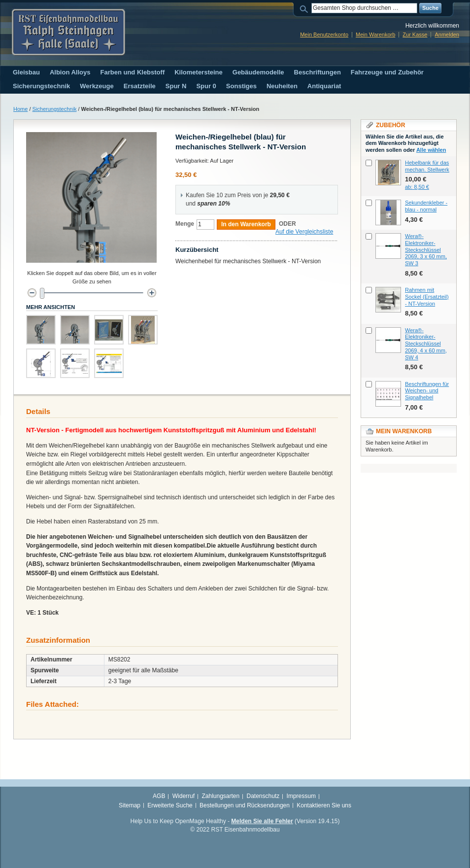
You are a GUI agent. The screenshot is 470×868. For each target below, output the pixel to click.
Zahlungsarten (220, 796)
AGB (159, 796)
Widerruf (184, 796)
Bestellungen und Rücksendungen (245, 805)
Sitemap (130, 805)
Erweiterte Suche (170, 805)
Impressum (301, 796)
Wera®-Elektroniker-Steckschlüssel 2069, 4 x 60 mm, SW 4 (426, 344)
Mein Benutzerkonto (324, 35)
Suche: (305, 8)
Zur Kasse (415, 35)
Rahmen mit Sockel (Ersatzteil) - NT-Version (427, 297)
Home (20, 109)
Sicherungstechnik (55, 109)
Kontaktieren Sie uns (324, 805)
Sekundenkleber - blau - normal (426, 206)
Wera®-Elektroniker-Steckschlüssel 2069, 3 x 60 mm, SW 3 (426, 250)
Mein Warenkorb (375, 35)
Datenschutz (263, 796)
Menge (185, 224)
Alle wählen (431, 150)
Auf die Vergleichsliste (304, 232)
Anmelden (447, 35)
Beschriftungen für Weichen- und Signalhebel (427, 391)
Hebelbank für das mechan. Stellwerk (427, 166)
